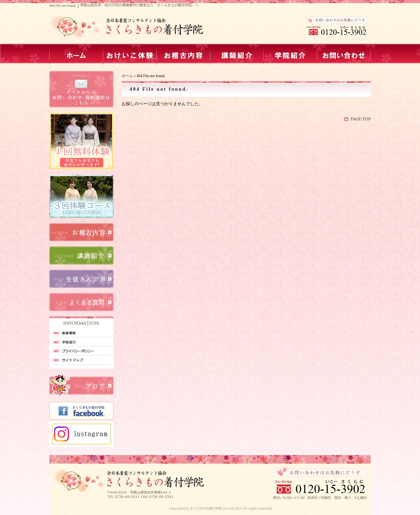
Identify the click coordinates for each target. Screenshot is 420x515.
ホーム (127, 76)
